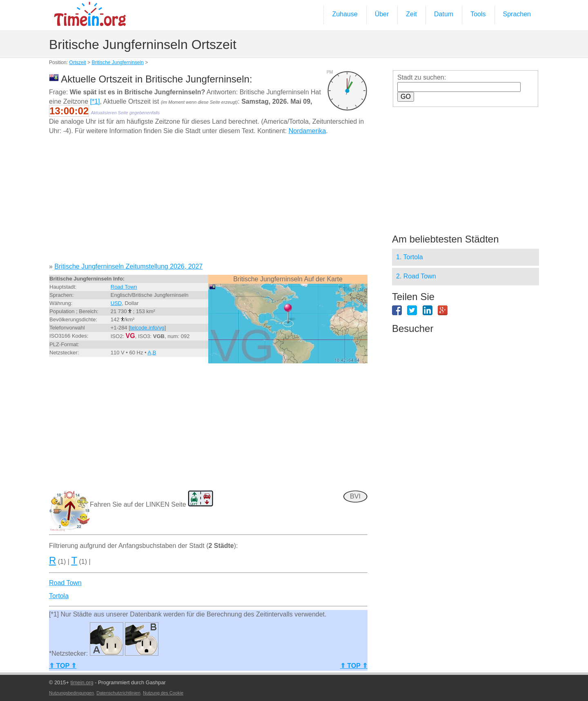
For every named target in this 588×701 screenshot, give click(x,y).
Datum (444, 14)
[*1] (95, 101)
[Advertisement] (208, 202)
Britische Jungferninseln (117, 62)
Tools (478, 14)
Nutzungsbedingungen (71, 693)
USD (116, 303)
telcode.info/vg (147, 328)
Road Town (124, 287)
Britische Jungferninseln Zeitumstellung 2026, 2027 (128, 266)
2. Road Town (416, 276)
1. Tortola (410, 257)
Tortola (59, 596)
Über (382, 14)
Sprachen (517, 14)
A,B (152, 353)
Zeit (411, 14)
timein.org (82, 682)
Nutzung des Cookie (163, 693)
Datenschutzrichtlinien (118, 693)
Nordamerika (307, 131)
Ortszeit (77, 62)
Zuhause (345, 14)
